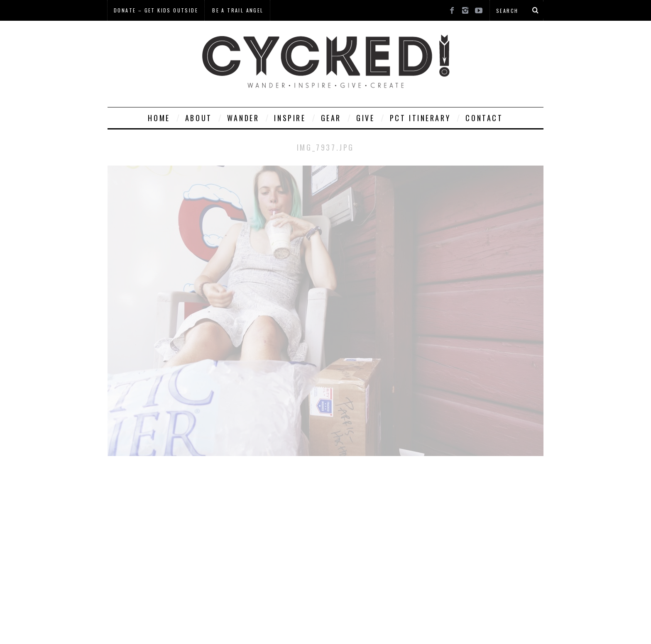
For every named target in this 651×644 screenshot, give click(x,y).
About (199, 118)
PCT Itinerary (420, 118)
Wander (243, 118)
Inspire (290, 118)
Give (365, 118)
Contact (484, 118)
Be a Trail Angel (238, 10)
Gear (331, 118)
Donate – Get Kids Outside (156, 10)
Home (159, 118)
